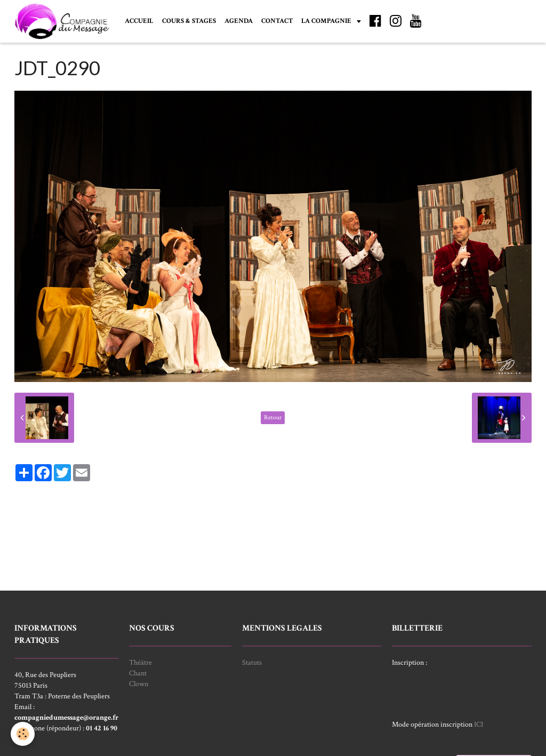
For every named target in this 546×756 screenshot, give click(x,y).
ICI (479, 725)
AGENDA (239, 21)
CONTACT (277, 21)
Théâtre (140, 663)
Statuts (252, 663)
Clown (139, 684)
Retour (273, 417)
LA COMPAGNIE (327, 21)
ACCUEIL (139, 21)
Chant (138, 673)
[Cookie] (23, 734)
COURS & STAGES (189, 21)
